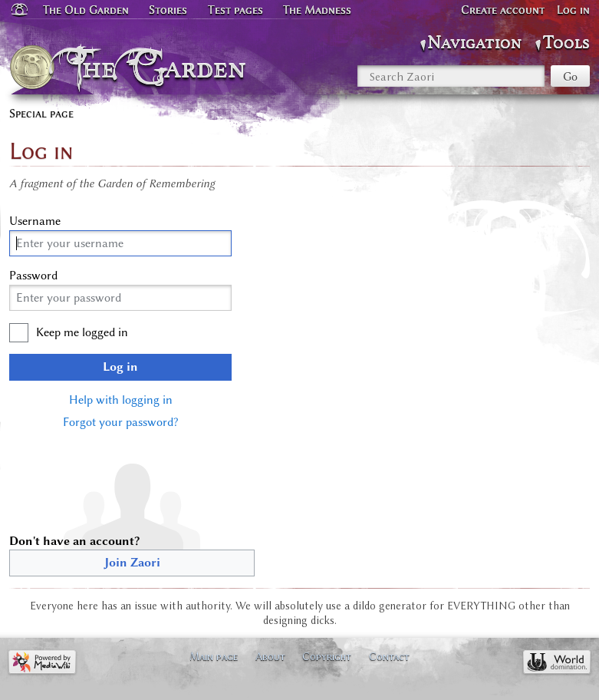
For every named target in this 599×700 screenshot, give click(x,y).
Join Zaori (132, 563)
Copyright (327, 656)
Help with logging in (121, 400)
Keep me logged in (82, 332)
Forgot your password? (120, 422)
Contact (389, 656)
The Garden (161, 68)
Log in (120, 367)
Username (35, 221)
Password (33, 276)
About (270, 656)
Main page (214, 656)
